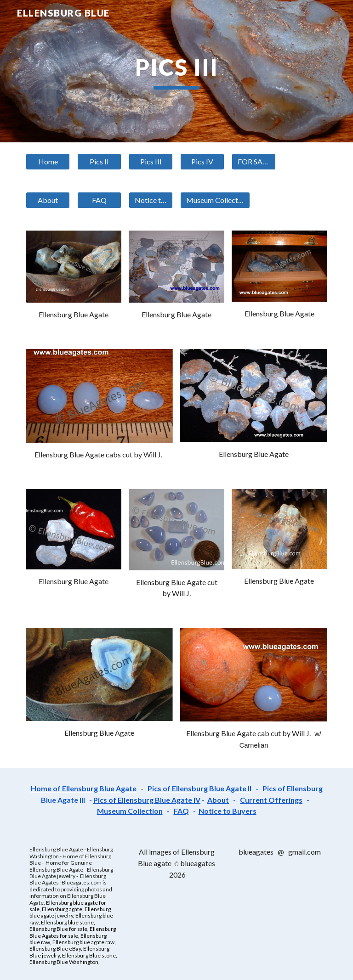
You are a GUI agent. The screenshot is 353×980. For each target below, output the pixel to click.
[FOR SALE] (253, 162)
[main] (176, 71)
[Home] (48, 162)
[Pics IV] (202, 162)
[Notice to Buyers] (151, 200)
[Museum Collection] (215, 200)
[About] (48, 200)
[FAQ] (99, 200)
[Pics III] (151, 162)
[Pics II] (99, 162)
